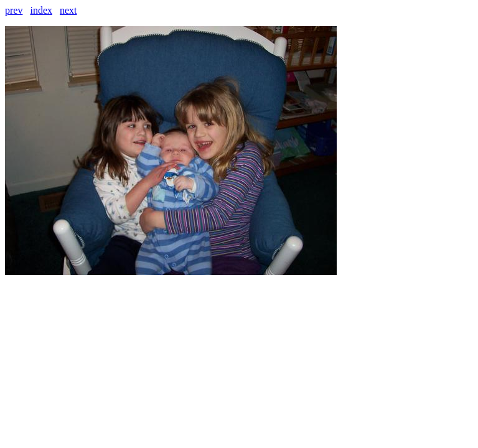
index (41, 10)
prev (14, 10)
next (68, 10)
